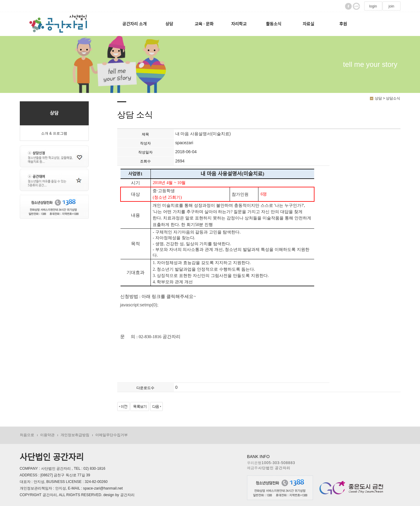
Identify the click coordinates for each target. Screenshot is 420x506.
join (391, 6)
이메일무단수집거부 (112, 435)
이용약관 (47, 435)
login (373, 6)
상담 (169, 24)
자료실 (308, 24)
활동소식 (274, 24)
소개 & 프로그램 (54, 133)
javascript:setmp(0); (139, 305)
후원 (343, 24)
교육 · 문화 (204, 24)
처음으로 (27, 435)
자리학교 (239, 24)
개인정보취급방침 (75, 435)
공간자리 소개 (134, 24)
